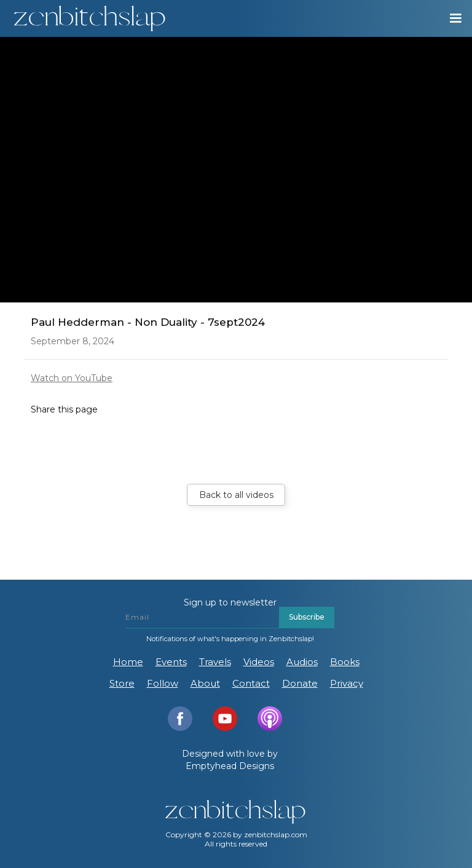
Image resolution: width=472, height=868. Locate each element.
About (205, 683)
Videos (259, 662)
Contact (251, 683)
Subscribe (307, 617)
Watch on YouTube (72, 378)
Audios (302, 662)
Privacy (347, 683)
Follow (163, 683)
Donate (300, 683)
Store (122, 683)
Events (171, 662)
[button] (450, 18)
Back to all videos (236, 495)
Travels (215, 662)
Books (345, 662)
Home (128, 662)
